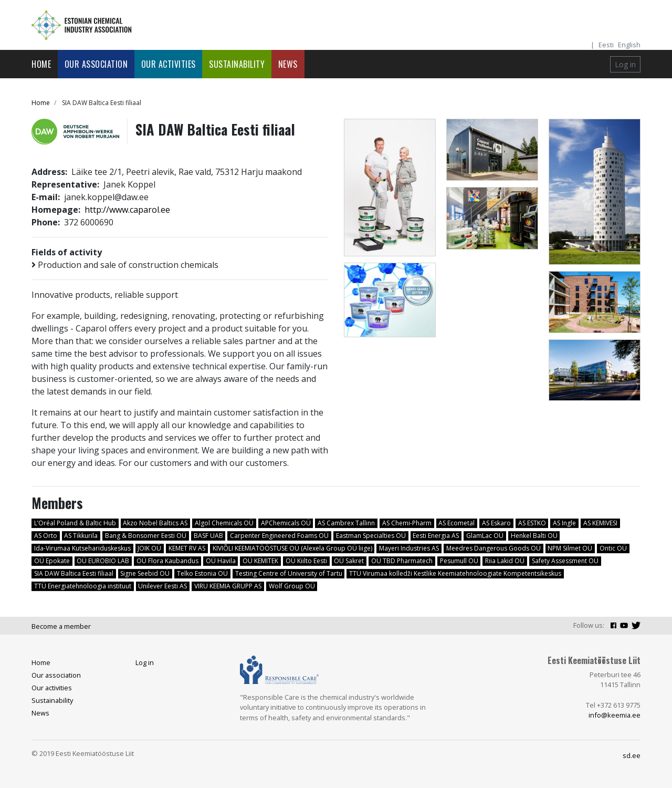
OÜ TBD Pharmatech (402, 561)
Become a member (61, 626)
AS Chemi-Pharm (407, 523)
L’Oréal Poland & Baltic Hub (75, 523)
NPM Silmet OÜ (570, 548)
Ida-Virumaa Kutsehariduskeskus (82, 548)
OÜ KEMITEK (260, 561)
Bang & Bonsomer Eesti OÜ (146, 536)
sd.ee (632, 755)
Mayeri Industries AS (409, 548)
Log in (625, 64)
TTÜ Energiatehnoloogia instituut (83, 586)
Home (41, 64)
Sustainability (237, 64)
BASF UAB (208, 536)
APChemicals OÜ (286, 523)
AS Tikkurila (81, 536)
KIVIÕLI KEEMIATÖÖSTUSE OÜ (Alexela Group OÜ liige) (292, 548)
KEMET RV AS (187, 548)
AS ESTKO (532, 523)
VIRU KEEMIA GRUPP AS (228, 586)
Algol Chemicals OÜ (224, 523)
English (629, 45)
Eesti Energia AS (436, 536)
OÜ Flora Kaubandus (167, 561)
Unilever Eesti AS (162, 586)
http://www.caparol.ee (127, 210)
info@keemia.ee (615, 715)
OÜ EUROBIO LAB (103, 561)
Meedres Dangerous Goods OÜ (493, 548)
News (288, 64)
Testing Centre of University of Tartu (289, 573)
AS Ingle (564, 523)
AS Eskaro (496, 523)
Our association (96, 64)
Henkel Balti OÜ (534, 536)
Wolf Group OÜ (292, 586)
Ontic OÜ (613, 548)
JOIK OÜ (149, 548)
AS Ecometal (456, 523)
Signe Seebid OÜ (145, 573)
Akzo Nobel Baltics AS (155, 523)
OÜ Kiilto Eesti (306, 561)
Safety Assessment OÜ (565, 561)
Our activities (169, 64)
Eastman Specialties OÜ (371, 536)
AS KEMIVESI (600, 523)
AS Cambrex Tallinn (346, 523)
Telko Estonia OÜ (202, 573)
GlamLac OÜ (485, 536)
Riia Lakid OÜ (505, 561)
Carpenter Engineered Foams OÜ (279, 536)
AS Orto (46, 536)
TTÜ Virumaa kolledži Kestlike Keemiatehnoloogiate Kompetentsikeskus (455, 573)
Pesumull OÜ (459, 561)
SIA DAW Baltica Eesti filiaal (74, 573)
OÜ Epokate (52, 561)
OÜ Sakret (349, 561)
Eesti (606, 45)
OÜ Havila (221, 561)
